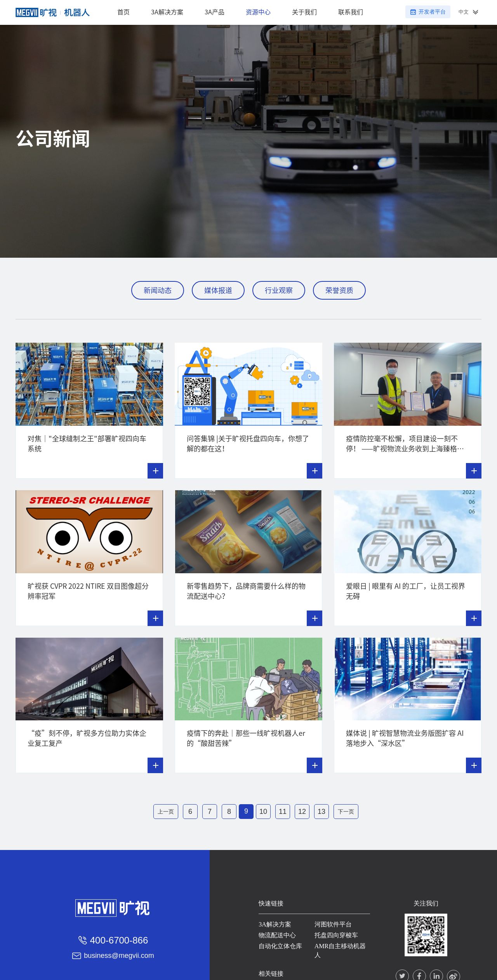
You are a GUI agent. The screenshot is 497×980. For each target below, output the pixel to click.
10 (263, 812)
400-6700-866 (119, 938)
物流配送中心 (276, 934)
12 (302, 812)
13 (321, 812)
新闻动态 (158, 290)
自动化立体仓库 (279, 944)
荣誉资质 (339, 290)
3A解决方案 (273, 923)
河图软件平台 (332, 923)
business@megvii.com (119, 954)
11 (283, 812)
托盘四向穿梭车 (335, 934)
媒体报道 (218, 290)
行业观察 (279, 290)
